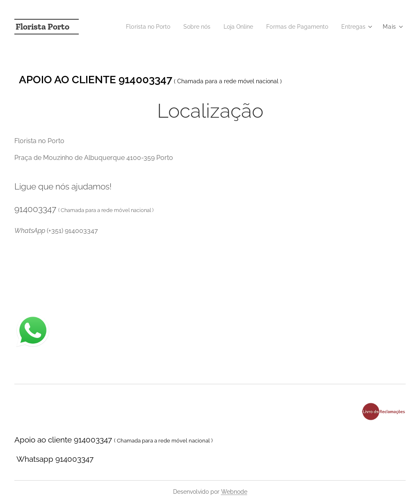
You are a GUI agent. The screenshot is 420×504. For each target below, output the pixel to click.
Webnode (234, 492)
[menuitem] (135, 27)
